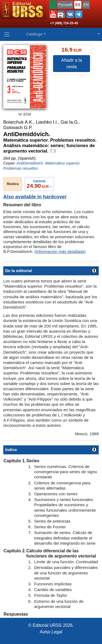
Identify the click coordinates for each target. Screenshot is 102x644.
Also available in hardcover (35, 197)
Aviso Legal (51, 632)
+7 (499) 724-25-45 (64, 23)
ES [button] (78, 5)
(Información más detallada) (60, 251)
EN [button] (86, 5)
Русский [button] (65, 5)
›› (39, 184)
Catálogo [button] (34, 34)
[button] (53, 14)
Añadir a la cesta (72, 63)
